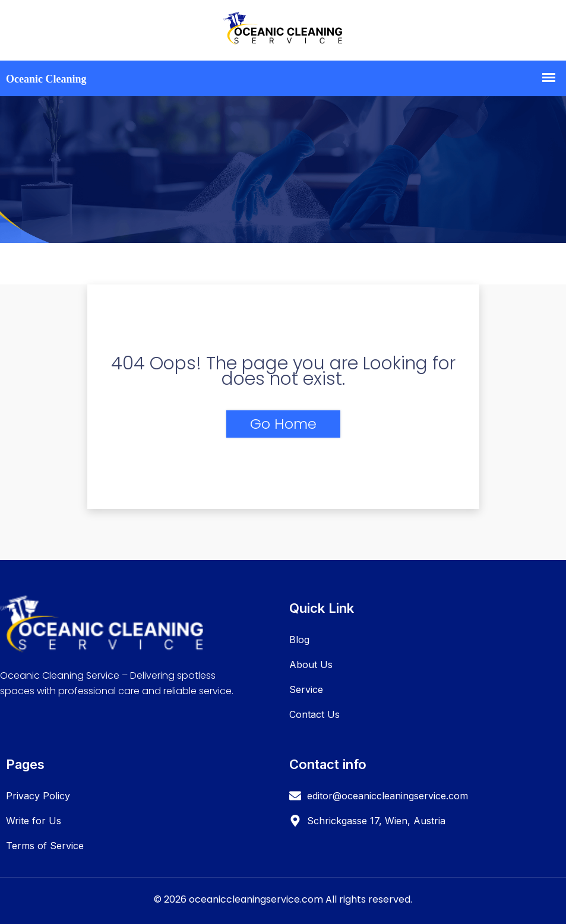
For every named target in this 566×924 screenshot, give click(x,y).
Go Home (283, 424)
